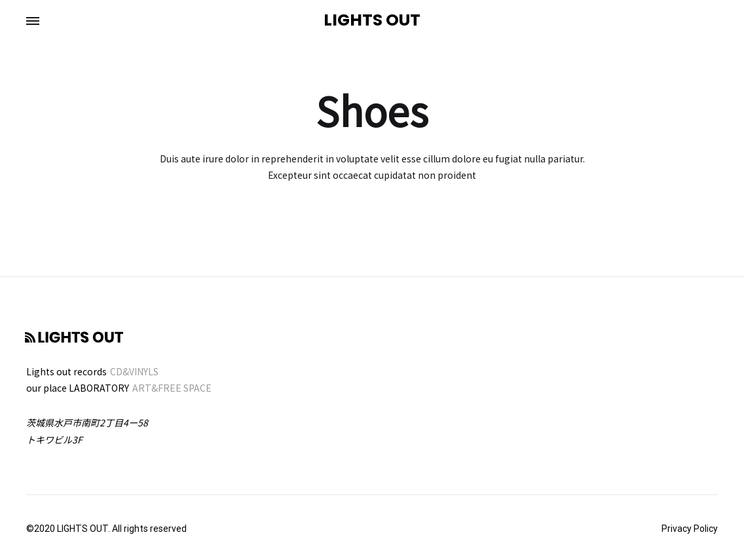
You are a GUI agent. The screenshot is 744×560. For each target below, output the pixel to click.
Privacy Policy (690, 529)
